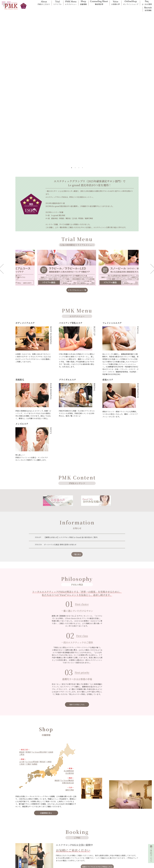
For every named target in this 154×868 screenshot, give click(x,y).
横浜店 (42, 687)
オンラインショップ (22, 838)
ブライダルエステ (47, 843)
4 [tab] (82, 93)
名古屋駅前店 (69, 696)
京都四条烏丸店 (68, 708)
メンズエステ (45, 850)
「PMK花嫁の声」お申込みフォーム (26, 849)
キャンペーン (96, 829)
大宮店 (22, 689)
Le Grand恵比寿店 (39, 677)
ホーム (17, 824)
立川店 (22, 687)
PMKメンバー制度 (21, 834)
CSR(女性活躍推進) (124, 841)
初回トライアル (71, 836)
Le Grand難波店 (67, 706)
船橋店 (35, 689)
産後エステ (44, 847)
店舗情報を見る (46, 738)
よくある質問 (71, 843)
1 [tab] (72, 93)
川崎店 (49, 687)
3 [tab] (79, 93)
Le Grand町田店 (32, 687)
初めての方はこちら (77, 630)
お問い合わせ (122, 848)
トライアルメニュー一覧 (77, 215)
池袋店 (51, 677)
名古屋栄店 (70, 698)
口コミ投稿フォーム (22, 845)
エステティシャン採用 (23, 854)
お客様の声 (70, 839)
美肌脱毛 (44, 839)
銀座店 (22, 677)
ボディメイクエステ (48, 829)
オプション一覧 (20, 831)
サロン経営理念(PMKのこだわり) (127, 830)
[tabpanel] (77, 51)
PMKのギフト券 (97, 836)
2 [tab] (75, 93)
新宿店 (28, 677)
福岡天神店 (70, 715)
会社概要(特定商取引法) (125, 838)
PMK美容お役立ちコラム (126, 834)
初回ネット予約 (72, 832)
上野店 (22, 680)
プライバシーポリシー (125, 845)
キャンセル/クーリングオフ (76, 850)
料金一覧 (18, 827)
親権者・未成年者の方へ (75, 847)
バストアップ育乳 (47, 832)
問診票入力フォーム (22, 841)
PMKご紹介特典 (97, 832)
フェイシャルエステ (48, 836)
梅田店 (57, 706)
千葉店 (28, 689)
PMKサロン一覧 (72, 829)
